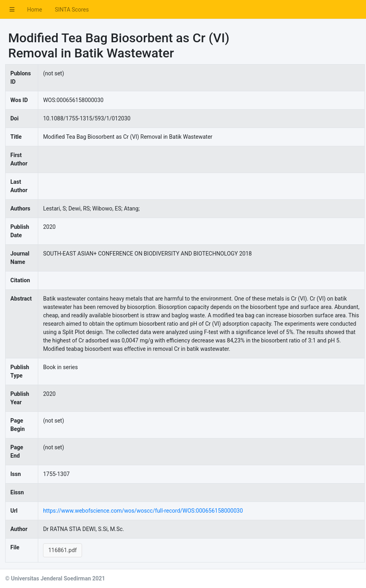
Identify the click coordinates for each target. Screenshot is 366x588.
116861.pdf (63, 550)
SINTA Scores (72, 10)
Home (35, 10)
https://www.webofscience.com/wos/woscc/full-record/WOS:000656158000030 (143, 511)
